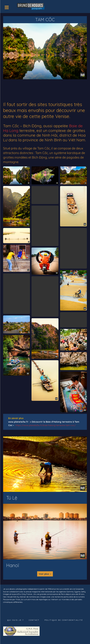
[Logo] (31, 6)
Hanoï (13, 565)
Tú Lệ (12, 498)
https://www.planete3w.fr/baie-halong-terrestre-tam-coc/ (46, 425)
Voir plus (45, 574)
